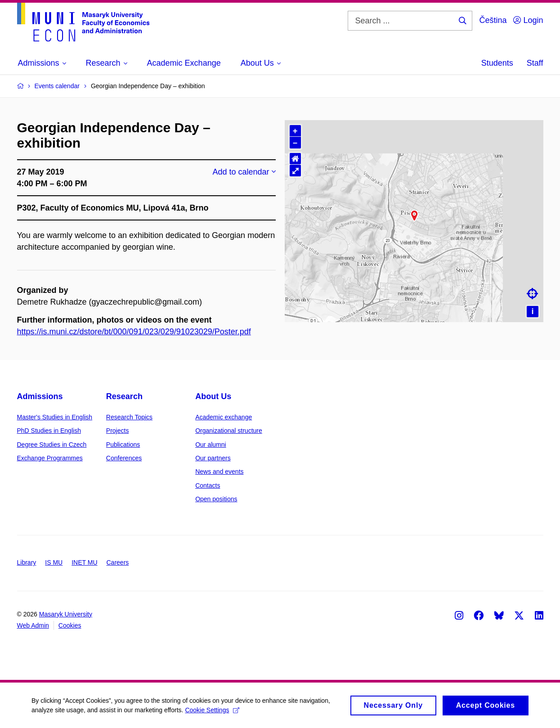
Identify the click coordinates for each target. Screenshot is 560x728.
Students (497, 63)
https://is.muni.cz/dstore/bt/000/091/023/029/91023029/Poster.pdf (134, 332)
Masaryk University (66, 614)
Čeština (493, 20)
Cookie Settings (212, 710)
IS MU (54, 562)
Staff (535, 63)
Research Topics (129, 417)
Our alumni (211, 445)
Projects (118, 431)
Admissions (40, 396)
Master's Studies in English (55, 417)
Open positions (216, 499)
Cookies (70, 625)
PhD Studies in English (49, 431)
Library (27, 562)
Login (528, 20)
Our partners (213, 458)
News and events (219, 472)
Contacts (208, 485)
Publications (123, 445)
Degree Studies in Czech (52, 445)
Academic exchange (224, 417)
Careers (118, 562)
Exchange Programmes (50, 458)
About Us (213, 396)
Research (124, 396)
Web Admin (33, 625)
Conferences (124, 458)
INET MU (84, 562)
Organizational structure (229, 431)
